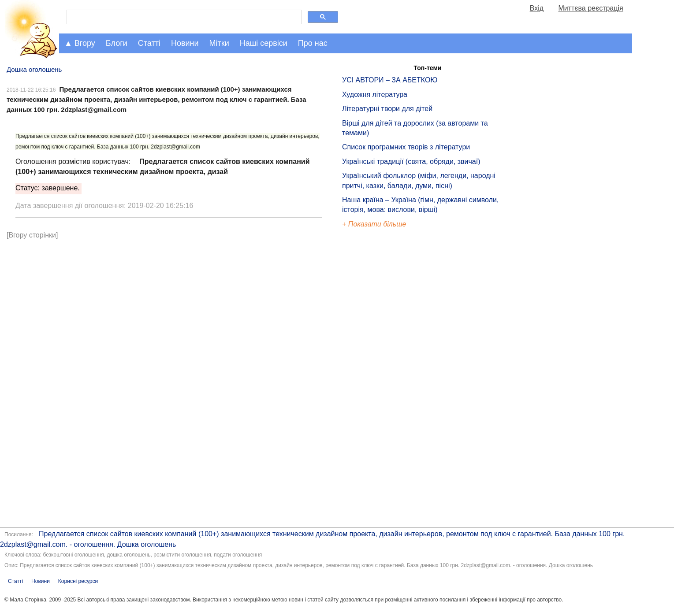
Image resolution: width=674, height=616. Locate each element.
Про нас (313, 43)
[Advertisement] (383, 379)
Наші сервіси (264, 43)
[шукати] (183, 17)
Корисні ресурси (78, 581)
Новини (185, 43)
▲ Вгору (80, 43)
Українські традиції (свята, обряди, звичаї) (411, 161)
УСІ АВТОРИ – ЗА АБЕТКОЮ (390, 80)
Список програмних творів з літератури (406, 147)
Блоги (117, 43)
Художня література (375, 95)
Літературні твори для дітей (387, 109)
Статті (149, 43)
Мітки (219, 43)
